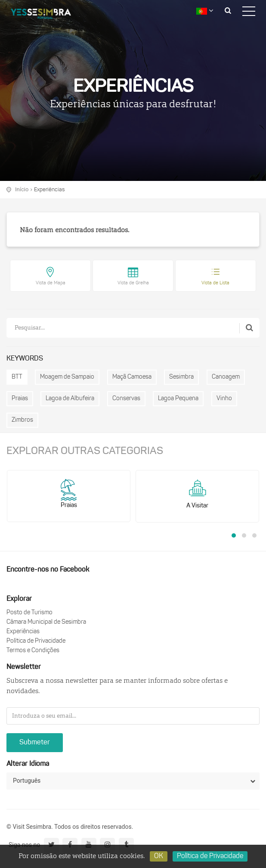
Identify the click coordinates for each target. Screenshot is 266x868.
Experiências (49, 190)
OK (159, 856)
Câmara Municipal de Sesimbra (46, 622)
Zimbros (22, 420)
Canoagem (226, 377)
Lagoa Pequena (178, 399)
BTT (17, 377)
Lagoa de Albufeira (70, 399)
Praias (20, 399)
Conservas (126, 399)
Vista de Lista (215, 283)
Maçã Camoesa (132, 377)
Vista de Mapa (51, 283)
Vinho (224, 399)
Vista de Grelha (133, 283)
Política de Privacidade (36, 641)
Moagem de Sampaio (67, 377)
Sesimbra (181, 377)
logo (47, 15)
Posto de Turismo (29, 613)
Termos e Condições (33, 651)
